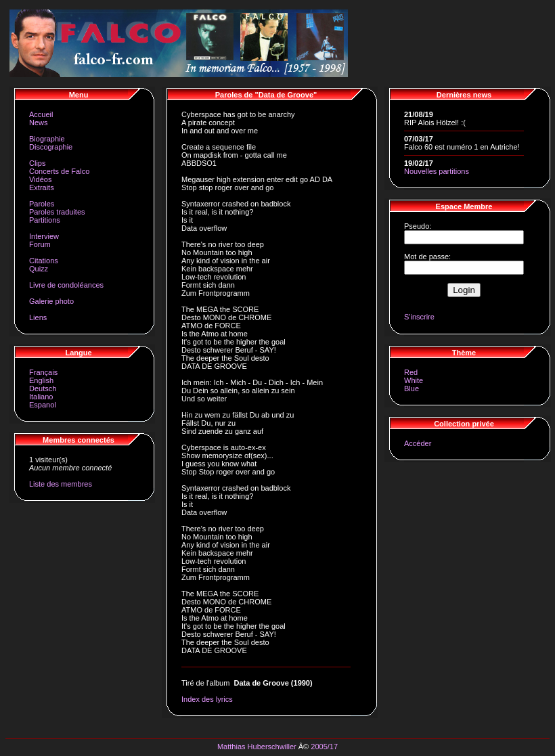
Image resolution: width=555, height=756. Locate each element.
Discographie (51, 147)
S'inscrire (419, 317)
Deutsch (43, 388)
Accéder (418, 443)
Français (43, 372)
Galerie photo (51, 301)
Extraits (42, 187)
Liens (38, 317)
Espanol (43, 405)
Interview (44, 236)
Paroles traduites (57, 212)
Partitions (45, 220)
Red (411, 372)
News (39, 123)
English (41, 380)
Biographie (47, 139)
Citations (44, 261)
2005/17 (324, 747)
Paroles (42, 204)
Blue (412, 388)
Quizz (39, 269)
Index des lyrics (207, 699)
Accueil (41, 114)
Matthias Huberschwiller (257, 747)
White (414, 380)
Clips (37, 163)
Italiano (41, 397)
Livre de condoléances (66, 285)
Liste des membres (61, 484)
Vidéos (40, 179)
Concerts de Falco (59, 171)
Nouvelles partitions (437, 171)
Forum (40, 244)
